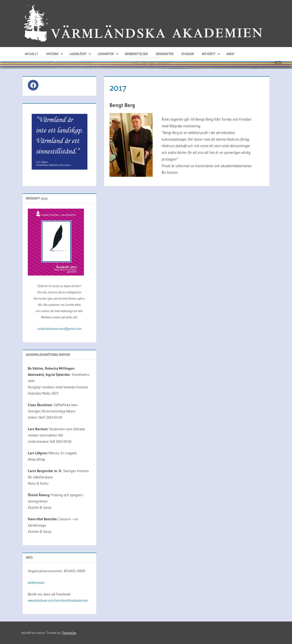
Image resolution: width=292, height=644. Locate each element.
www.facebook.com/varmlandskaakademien (58, 600)
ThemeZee (69, 633)
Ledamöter (108, 54)
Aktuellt (31, 54)
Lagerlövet (80, 54)
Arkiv (230, 54)
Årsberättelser (136, 54)
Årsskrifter (165, 54)
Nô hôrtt (211, 54)
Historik (55, 54)
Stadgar (188, 54)
